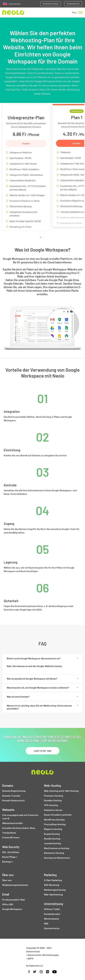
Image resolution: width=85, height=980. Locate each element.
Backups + (8, 862)
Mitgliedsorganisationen (15, 885)
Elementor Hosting (54, 853)
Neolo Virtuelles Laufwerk (58, 815)
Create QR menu (11, 837)
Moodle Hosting (52, 839)
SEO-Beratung (52, 885)
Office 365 (8, 904)
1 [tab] (41, 238)
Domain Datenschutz (13, 800)
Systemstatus (52, 928)
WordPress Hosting (54, 820)
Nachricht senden (51, 4)
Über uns (7, 880)
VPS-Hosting (51, 805)
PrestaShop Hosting (55, 824)
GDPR (30, 958)
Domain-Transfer (11, 796)
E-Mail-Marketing (53, 880)
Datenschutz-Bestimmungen (43, 955)
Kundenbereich (73, 4)
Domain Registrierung (14, 791)
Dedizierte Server (53, 810)
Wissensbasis (52, 919)
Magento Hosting (53, 829)
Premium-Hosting (54, 796)
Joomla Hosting (52, 843)
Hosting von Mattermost (57, 858)
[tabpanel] (26, 170)
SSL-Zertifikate (11, 852)
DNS (46, 923)
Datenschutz (33, 951)
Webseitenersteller (13, 823)
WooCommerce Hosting (57, 848)
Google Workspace (12, 909)
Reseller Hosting (53, 800)
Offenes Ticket (52, 909)
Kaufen (26, 143)
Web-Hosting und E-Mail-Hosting (61, 791)
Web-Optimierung (53, 894)
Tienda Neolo (9, 833)
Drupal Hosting (52, 834)
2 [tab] (44, 238)
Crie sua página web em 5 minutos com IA (20, 817)
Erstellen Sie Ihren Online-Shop (19, 828)
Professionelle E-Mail (13, 900)
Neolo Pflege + (10, 857)
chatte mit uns (43, 751)
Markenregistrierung (55, 890)
